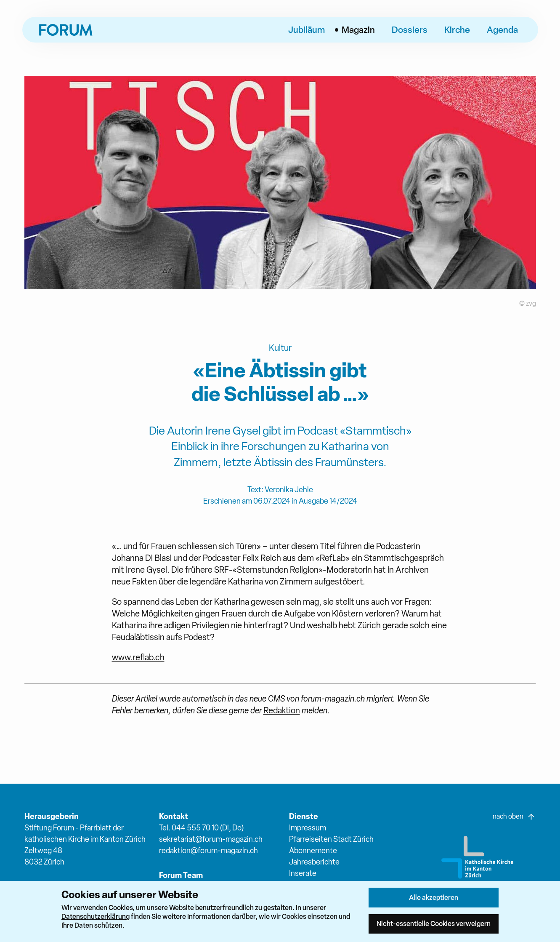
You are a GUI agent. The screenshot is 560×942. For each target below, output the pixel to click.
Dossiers (410, 29)
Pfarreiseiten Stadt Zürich (331, 839)
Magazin (358, 29)
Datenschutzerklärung (96, 916)
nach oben (514, 817)
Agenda (502, 29)
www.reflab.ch (138, 657)
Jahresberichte (314, 862)
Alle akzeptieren (434, 897)
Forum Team (181, 875)
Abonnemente (313, 850)
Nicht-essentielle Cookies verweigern (434, 923)
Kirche (457, 29)
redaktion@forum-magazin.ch (208, 850)
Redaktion (282, 710)
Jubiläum (307, 29)
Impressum (308, 828)
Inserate (303, 873)
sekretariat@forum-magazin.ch (211, 839)
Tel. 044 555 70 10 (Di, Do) (201, 828)
